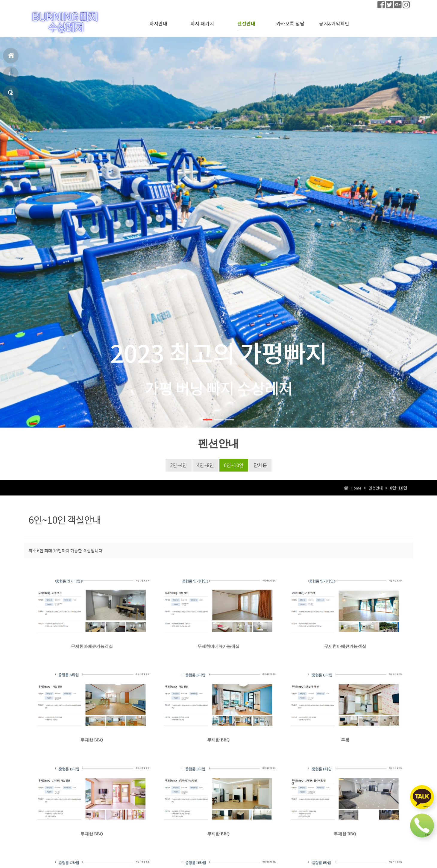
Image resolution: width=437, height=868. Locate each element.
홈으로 (11, 58)
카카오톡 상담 (290, 23)
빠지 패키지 (202, 23)
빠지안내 (158, 23)
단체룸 (260, 465)
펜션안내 (10, 76)
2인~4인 (179, 465)
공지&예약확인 (10, 95)
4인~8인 (205, 465)
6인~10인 (234, 465)
